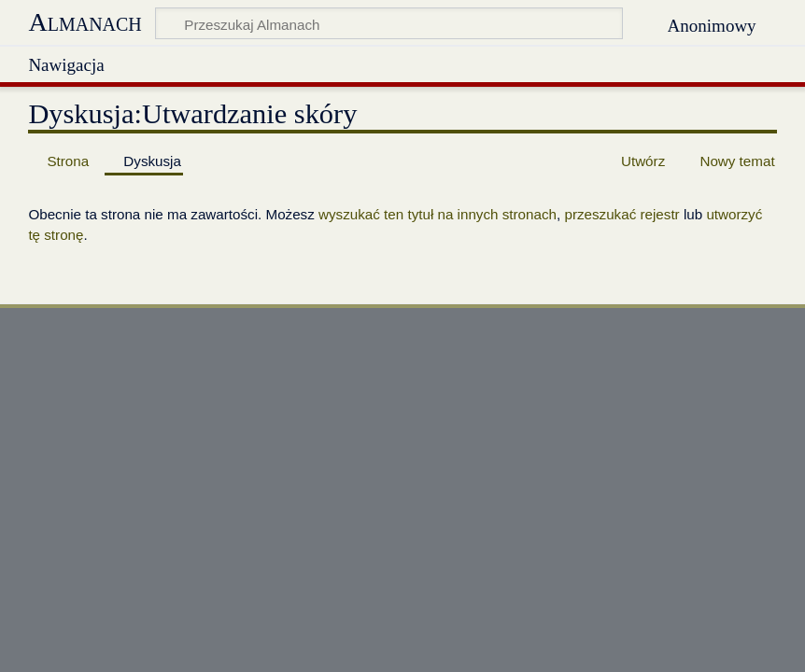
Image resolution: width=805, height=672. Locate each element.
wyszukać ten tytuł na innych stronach (438, 214)
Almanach (85, 22)
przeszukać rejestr (621, 214)
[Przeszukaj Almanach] (389, 23)
